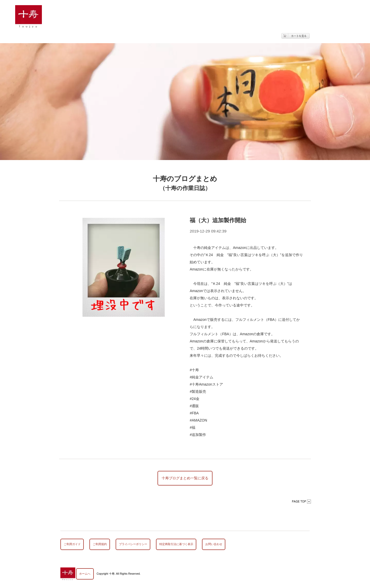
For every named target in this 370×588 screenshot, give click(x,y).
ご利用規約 (100, 544)
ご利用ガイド (72, 544)
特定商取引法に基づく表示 (176, 544)
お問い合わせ (214, 544)
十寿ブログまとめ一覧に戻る (185, 478)
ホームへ (85, 574)
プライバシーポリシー (133, 544)
